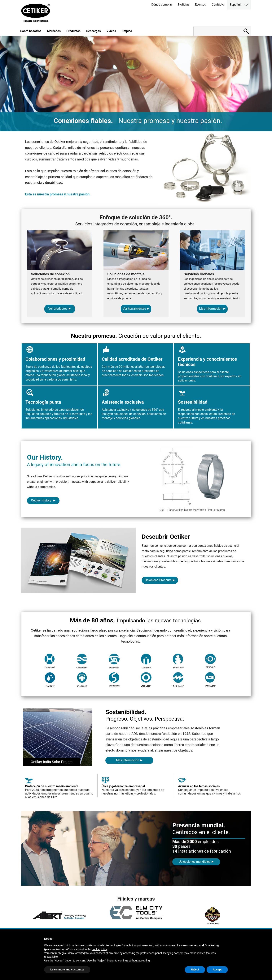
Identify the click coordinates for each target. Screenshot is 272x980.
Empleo (127, 31)
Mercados (54, 31)
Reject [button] (195, 969)
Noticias (184, 4)
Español (235, 5)
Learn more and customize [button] (67, 969)
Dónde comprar (162, 4)
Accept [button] (217, 969)
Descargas (94, 31)
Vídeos (111, 31)
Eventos (200, 4)
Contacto (218, 4)
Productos (73, 31)
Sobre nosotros (31, 31)
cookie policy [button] (100, 949)
